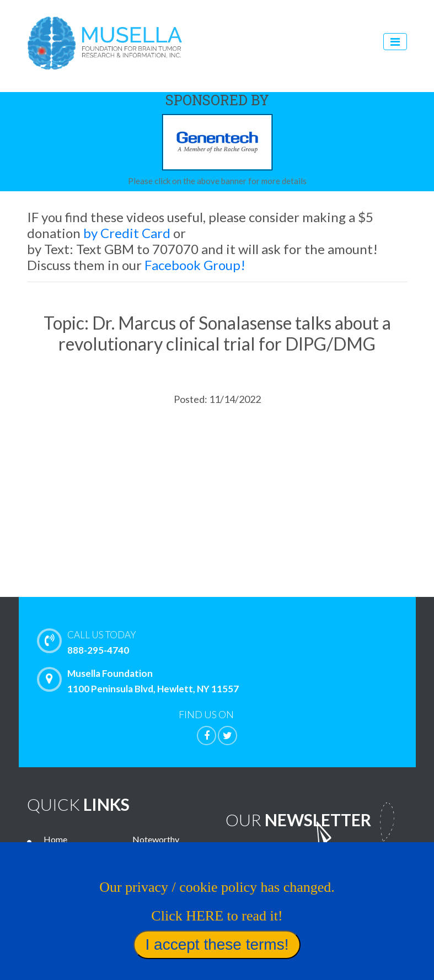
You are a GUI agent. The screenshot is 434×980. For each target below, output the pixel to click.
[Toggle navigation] (395, 42)
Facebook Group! (195, 265)
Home (55, 839)
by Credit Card (127, 233)
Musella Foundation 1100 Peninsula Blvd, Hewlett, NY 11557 (141, 681)
